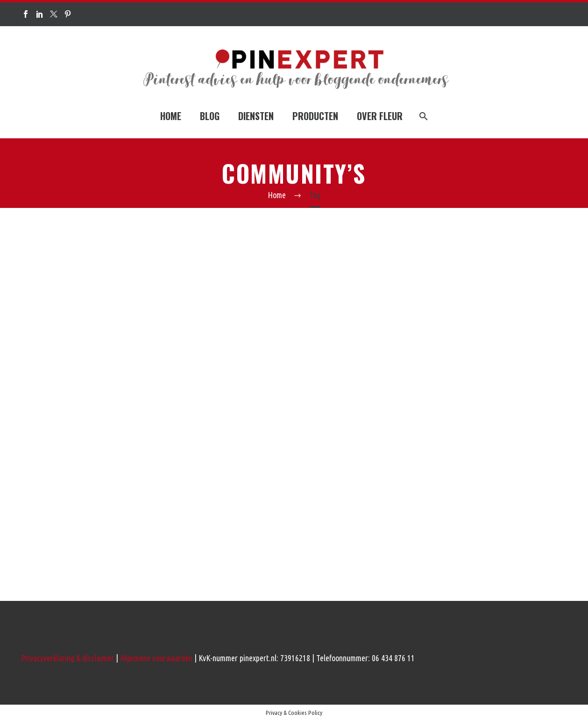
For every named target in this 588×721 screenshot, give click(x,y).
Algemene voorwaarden (156, 658)
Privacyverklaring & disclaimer (67, 658)
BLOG (210, 116)
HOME (171, 116)
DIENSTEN (256, 116)
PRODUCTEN (315, 116)
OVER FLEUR (380, 116)
